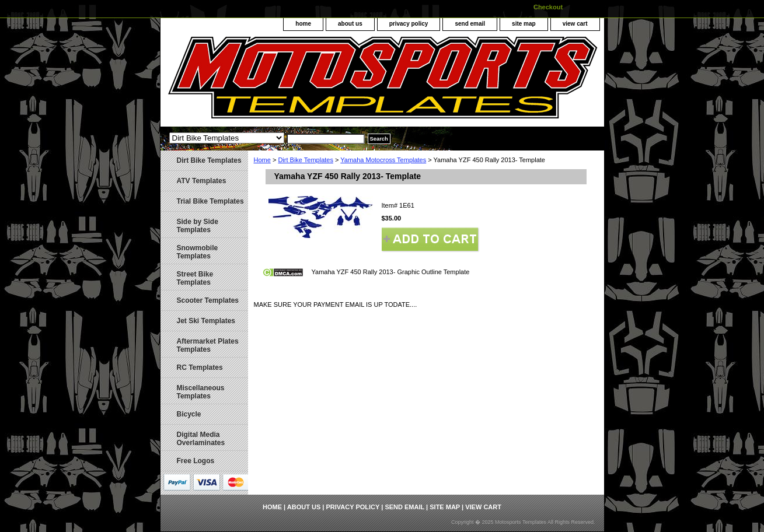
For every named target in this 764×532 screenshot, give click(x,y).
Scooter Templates (208, 300)
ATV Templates (202, 181)
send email (470, 24)
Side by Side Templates (198, 226)
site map (524, 24)
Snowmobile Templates (198, 252)
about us (350, 24)
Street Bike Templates (195, 278)
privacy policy (409, 24)
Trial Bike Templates (210, 201)
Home (262, 160)
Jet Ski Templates (206, 321)
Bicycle (189, 414)
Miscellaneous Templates (201, 392)
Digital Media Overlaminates (201, 439)
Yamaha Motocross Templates (383, 160)
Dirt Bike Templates (306, 160)
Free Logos (196, 461)
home (303, 24)
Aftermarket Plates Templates (208, 345)
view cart (575, 24)
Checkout (548, 7)
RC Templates (200, 367)
